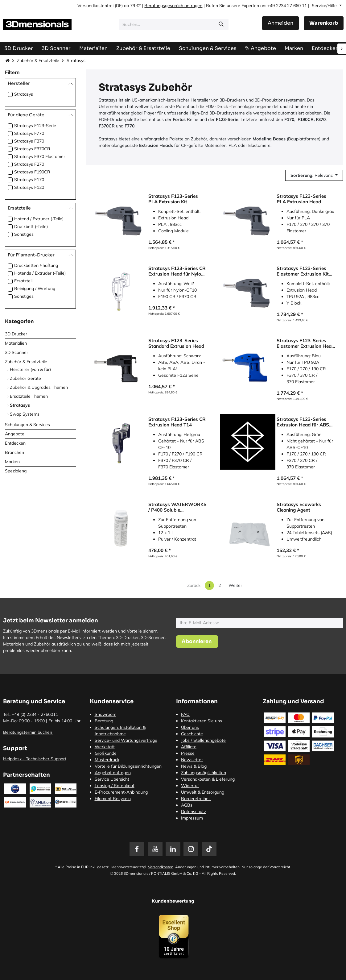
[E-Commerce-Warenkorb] (324, 23)
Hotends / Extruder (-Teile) (40, 273)
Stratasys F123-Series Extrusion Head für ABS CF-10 (303, 422)
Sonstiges (24, 234)
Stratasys (24, 94)
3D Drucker (16, 334)
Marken (12, 462)
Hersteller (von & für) (30, 369)
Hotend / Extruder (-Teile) (39, 219)
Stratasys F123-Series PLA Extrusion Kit (173, 199)
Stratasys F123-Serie (35, 126)
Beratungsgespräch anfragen (173, 6)
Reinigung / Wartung (35, 289)
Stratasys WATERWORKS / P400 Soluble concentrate (177, 507)
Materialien (16, 343)
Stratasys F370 (29, 141)
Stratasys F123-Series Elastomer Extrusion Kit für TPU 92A (303, 271)
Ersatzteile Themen (29, 396)
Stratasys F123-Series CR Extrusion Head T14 (177, 422)
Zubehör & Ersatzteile (38, 60)
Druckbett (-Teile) (31, 226)
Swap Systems (25, 414)
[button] (314, 175)
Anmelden (280, 23)
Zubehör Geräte (25, 378)
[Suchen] (221, 24)
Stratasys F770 (29, 133)
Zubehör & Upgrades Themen (39, 387)
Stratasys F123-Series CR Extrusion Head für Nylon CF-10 (177, 271)
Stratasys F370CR (32, 149)
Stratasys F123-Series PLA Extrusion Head (301, 199)
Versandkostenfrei (95, 6)
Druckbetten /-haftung (36, 265)
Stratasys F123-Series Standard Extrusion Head (176, 343)
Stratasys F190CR (32, 172)
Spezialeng (16, 471)
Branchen (14, 452)
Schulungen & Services (27, 425)
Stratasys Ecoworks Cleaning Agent (299, 507)
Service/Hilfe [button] (325, 6)
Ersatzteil (23, 281)
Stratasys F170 (29, 180)
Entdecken (15, 443)
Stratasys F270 (29, 164)
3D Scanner (16, 352)
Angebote (15, 434)
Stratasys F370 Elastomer (40, 156)
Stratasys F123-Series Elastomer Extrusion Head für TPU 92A (305, 343)
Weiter (235, 585)
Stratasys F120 (29, 187)
